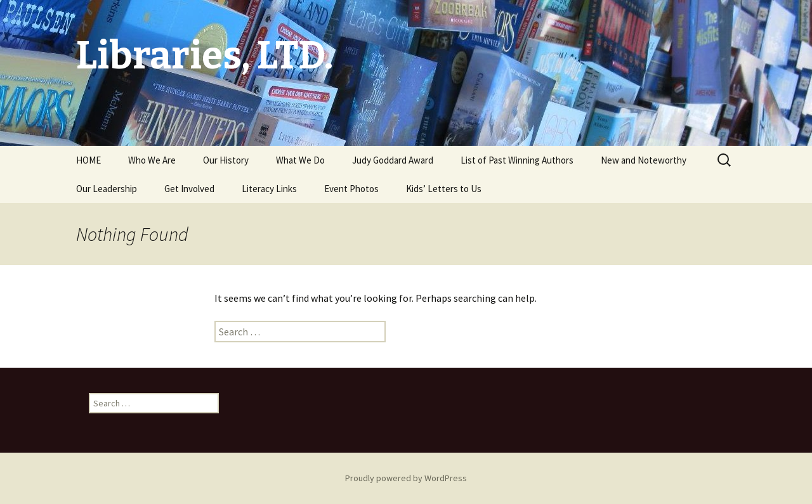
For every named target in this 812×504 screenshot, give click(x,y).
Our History (226, 160)
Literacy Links (269, 189)
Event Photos (351, 189)
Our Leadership (107, 189)
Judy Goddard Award (393, 160)
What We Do (300, 160)
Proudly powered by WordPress (406, 478)
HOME (88, 160)
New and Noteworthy (644, 160)
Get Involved (189, 189)
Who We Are (152, 160)
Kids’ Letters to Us (444, 189)
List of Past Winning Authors (517, 160)
